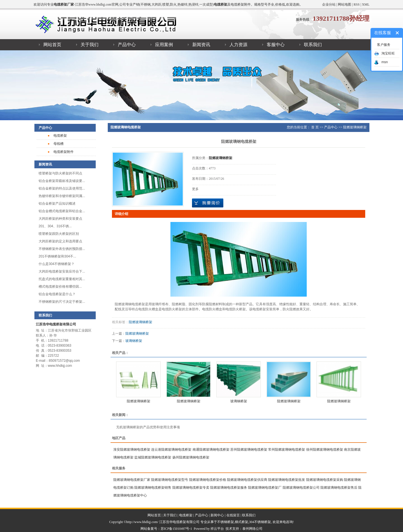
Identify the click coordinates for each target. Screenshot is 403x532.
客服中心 (276, 45)
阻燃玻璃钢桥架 (355, 127)
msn (381, 62)
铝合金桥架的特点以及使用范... (62, 188)
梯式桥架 (242, 522)
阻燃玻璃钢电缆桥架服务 (229, 488)
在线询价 (208, 203)
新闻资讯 (201, 45)
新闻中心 (217, 515)
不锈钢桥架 (226, 522)
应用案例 (164, 45)
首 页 (315, 127)
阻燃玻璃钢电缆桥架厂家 (132, 480)
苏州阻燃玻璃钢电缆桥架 (249, 450)
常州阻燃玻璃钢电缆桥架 (287, 450)
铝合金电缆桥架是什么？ (57, 294)
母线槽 (58, 144)
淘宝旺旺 (385, 53)
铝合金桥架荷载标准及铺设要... (62, 181)
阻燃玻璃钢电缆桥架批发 (287, 480)
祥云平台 (217, 529)
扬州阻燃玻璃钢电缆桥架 (191, 457)
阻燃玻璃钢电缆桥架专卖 (191, 488)
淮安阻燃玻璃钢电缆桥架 (132, 450)
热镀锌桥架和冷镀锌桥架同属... (62, 196)
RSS (357, 4)
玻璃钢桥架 (134, 341)
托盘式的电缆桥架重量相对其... (62, 279)
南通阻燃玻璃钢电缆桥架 (211, 450)
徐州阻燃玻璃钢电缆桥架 (325, 450)
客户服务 (384, 45)
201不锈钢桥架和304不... (57, 256)
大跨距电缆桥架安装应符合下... (62, 271)
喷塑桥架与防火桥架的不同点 (60, 173)
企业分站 (329, 4)
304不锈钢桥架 (260, 522)
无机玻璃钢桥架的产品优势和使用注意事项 (148, 427)
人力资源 (238, 45)
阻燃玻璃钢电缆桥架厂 (265, 488)
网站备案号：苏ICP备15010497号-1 (166, 529)
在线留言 (233, 515)
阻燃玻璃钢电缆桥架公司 (301, 488)
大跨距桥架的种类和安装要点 (60, 219)
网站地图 (345, 4)
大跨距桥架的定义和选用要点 (60, 241)
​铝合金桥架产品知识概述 (57, 204)
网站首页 (52, 45)
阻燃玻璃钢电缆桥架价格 (208, 480)
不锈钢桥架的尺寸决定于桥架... (62, 302)
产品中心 (127, 45)
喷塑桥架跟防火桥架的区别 (59, 234)
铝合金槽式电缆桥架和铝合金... (62, 211)
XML (366, 4)
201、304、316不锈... (55, 226)
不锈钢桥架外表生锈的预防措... (62, 249)
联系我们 (313, 45)
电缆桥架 (60, 136)
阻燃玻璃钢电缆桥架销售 (153, 488)
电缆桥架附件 (64, 152)
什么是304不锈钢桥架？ (57, 264)
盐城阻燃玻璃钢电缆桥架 (153, 457)
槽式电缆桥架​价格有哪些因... (60, 287)
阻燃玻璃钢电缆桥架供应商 (247, 480)
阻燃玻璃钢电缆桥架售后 (339, 488)
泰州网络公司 (252, 529)
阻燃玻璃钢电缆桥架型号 (170, 480)
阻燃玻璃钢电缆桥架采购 (325, 480)
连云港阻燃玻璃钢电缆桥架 (171, 450)
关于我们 (90, 45)
